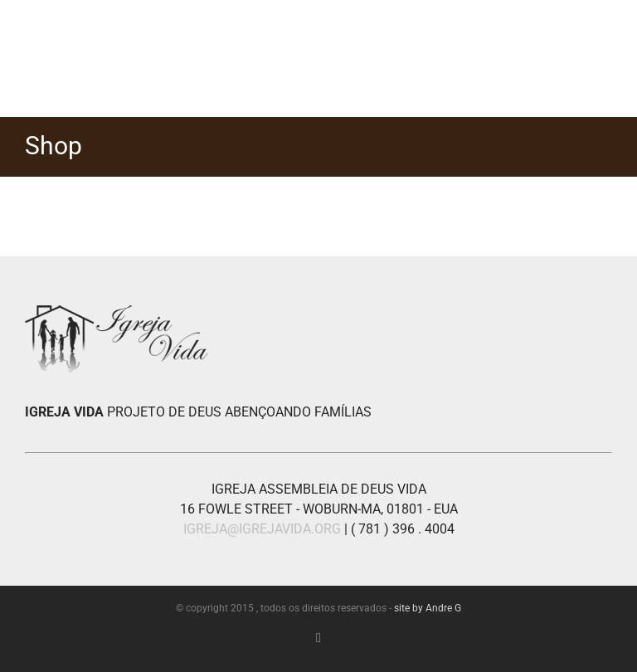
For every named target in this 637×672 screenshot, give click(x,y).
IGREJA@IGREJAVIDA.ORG (262, 529)
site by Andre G (428, 608)
